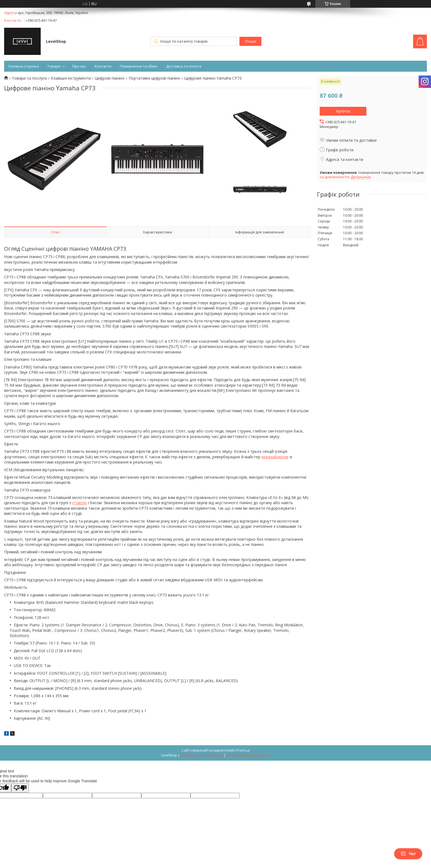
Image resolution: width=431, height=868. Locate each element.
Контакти (103, 66)
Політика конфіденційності (248, 755)
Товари (54, 66)
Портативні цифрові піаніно (154, 78)
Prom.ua (243, 750)
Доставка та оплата (184, 66)
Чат (408, 854)
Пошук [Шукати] (250, 41)
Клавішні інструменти (71, 78)
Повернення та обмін (139, 66)
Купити (343, 111)
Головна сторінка (24, 66)
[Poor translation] (20, 788)
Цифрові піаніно (110, 78)
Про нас (79, 66)
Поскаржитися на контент (202, 755)
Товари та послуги (29, 78)
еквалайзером (275, 457)
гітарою (80, 503)
